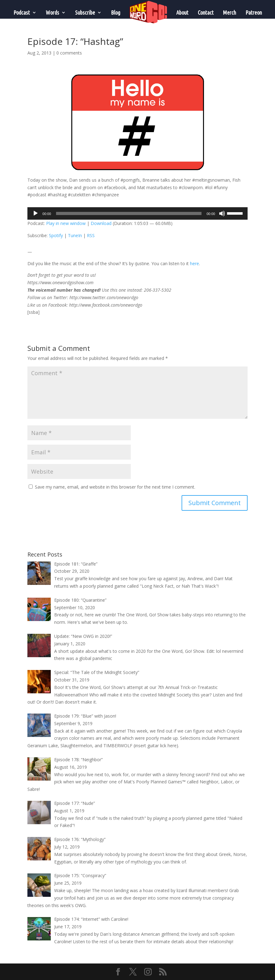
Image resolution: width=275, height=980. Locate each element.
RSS (91, 235)
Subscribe (85, 12)
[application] (137, 213)
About (182, 12)
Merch (230, 12)
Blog (116, 12)
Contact (206, 12)
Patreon (254, 12)
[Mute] (222, 213)
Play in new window (66, 223)
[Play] (36, 213)
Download (101, 223)
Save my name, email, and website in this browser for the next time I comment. (115, 487)
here (194, 263)
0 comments (69, 53)
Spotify (56, 235)
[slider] (129, 213)
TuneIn (75, 235)
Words (52, 12)
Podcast (22, 12)
